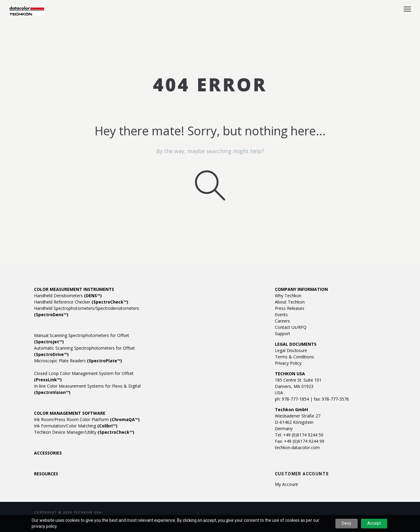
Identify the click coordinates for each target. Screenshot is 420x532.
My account (286, 484)
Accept (374, 523)
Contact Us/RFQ (291, 327)
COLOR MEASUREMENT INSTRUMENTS (74, 289)
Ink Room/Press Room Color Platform (87, 419)
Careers (282, 321)
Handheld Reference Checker (81, 302)
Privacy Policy (288, 363)
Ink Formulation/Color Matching (76, 426)
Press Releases (290, 308)
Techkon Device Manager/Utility (84, 432)
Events (281, 315)
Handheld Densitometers (68, 296)
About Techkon (290, 302)
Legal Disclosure (291, 350)
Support (283, 334)
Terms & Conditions (294, 357)
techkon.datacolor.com (297, 447)
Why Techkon (288, 296)
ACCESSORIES (48, 453)
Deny (347, 523)
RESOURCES (46, 474)
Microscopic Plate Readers (78, 361)
